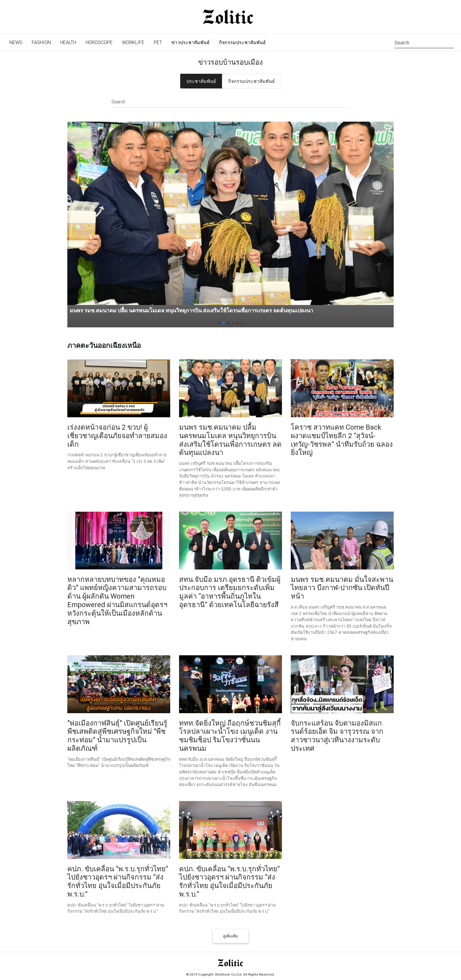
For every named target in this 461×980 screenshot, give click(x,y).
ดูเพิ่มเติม (231, 936)
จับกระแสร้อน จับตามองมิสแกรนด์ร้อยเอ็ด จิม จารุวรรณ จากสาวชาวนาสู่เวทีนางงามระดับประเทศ (337, 736)
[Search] (424, 42)
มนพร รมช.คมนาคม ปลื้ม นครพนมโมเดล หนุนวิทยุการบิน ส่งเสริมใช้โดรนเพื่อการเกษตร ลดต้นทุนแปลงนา (191, 310)
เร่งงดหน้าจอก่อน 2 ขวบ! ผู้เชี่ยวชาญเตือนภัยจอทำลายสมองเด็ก (117, 436)
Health (68, 42)
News (18, 42)
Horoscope (99, 42)
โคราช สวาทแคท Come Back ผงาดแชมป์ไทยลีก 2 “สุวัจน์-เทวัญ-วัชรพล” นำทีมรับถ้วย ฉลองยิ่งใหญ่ (342, 440)
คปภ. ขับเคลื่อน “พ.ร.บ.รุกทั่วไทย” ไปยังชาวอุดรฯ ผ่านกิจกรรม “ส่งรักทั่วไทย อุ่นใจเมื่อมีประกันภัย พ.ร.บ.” (118, 881)
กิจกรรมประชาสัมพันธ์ (242, 42)
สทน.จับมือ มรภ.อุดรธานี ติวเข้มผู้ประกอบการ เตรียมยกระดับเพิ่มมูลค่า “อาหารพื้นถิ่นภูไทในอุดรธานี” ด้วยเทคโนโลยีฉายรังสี (230, 592)
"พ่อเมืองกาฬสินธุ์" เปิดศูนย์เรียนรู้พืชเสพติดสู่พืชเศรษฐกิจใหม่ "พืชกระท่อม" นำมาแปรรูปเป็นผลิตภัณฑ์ (117, 736)
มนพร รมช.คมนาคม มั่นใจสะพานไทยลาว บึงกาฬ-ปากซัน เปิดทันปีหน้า (342, 588)
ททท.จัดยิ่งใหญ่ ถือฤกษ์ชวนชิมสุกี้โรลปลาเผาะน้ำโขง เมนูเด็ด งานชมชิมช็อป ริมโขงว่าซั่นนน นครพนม (230, 736)
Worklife (133, 42)
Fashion (41, 42)
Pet (158, 42)
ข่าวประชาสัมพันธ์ (191, 42)
